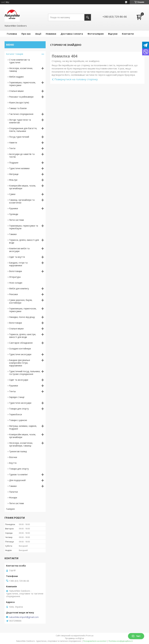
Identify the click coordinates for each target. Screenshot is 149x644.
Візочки (13, 457)
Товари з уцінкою (18, 420)
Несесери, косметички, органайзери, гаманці (21, 444)
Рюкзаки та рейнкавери (21, 97)
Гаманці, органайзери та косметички (22, 201)
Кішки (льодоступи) (19, 102)
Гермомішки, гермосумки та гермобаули (24, 227)
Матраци (14, 174)
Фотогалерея (95, 34)
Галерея (10, 509)
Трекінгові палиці (18, 451)
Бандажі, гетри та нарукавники (18, 264)
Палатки (13, 492)
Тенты (12, 391)
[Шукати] (88, 17)
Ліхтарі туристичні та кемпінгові (20, 121)
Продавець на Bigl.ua (74, 638)
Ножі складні (16, 283)
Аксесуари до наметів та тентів (22, 155)
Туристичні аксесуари (20, 354)
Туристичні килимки (19, 168)
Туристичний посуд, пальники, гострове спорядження (25, 373)
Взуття (13, 463)
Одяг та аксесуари (19, 380)
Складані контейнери (20, 349)
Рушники (14, 208)
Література (15, 277)
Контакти (128, 34)
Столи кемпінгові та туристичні (19, 61)
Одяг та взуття (17, 257)
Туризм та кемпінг (18, 474)
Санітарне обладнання (21, 343)
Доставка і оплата (72, 34)
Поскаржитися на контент (95, 641)
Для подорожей (17, 480)
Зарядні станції (17, 397)
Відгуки (113, 34)
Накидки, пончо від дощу (22, 317)
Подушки (14, 163)
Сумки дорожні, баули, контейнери (21, 301)
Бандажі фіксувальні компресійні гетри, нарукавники (20, 363)
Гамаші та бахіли (18, 108)
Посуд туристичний (19, 137)
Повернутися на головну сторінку (76, 79)
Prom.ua (90, 636)
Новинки (51, 34)
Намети (13, 143)
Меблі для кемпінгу (19, 288)
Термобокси (16, 414)
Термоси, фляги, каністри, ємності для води (23, 336)
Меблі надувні (16, 77)
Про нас (26, 34)
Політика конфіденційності (121, 641)
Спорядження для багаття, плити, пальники (23, 130)
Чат (136, 636)
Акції (38, 34)
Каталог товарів (15, 54)
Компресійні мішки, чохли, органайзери (23, 187)
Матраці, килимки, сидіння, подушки (23, 427)
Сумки (12, 194)
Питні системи (16, 220)
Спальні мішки (16, 91)
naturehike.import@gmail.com (24, 617)
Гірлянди (14, 214)
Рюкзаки (13, 294)
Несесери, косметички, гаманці (21, 70)
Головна (12, 34)
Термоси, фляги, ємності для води (24, 241)
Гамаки (13, 234)
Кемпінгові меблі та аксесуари (19, 250)
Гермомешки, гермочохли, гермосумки (23, 310)
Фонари (13, 498)
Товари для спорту (19, 409)
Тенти (12, 148)
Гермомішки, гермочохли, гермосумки (22, 84)
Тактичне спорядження (21, 114)
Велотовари (16, 271)
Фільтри (13, 180)
